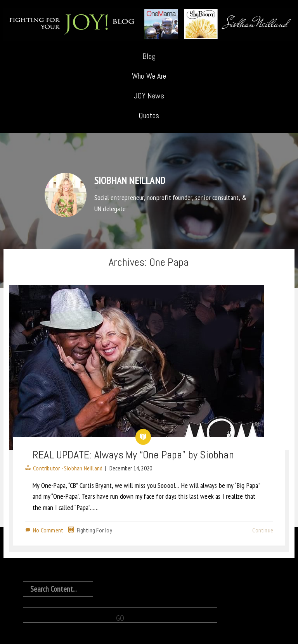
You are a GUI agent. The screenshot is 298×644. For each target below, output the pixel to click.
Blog (149, 56)
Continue (263, 530)
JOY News (149, 96)
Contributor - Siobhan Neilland (68, 468)
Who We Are (149, 76)
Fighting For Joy (94, 530)
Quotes (149, 115)
